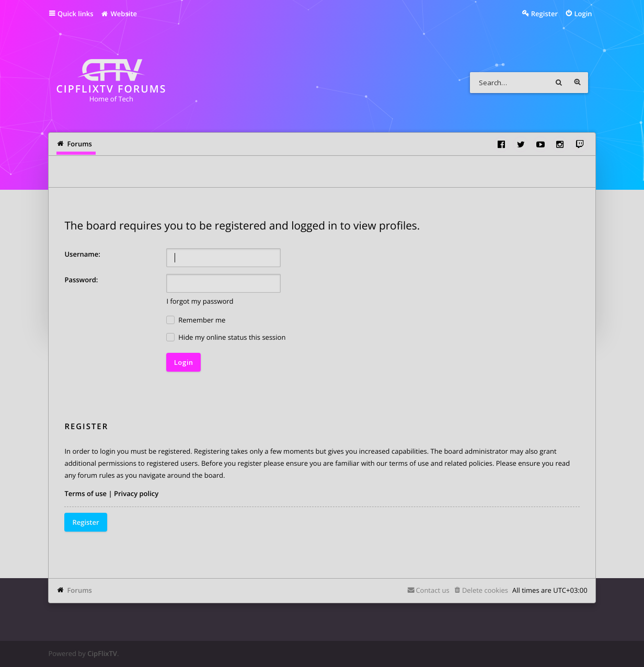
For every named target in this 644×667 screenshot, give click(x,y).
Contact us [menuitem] (432, 590)
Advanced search (578, 83)
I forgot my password (200, 301)
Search (559, 83)
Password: (81, 280)
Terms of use (85, 493)
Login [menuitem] (583, 14)
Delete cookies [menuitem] (485, 590)
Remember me (196, 320)
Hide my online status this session (226, 337)
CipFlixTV (102, 653)
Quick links (76, 14)
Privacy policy (136, 493)
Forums (79, 590)
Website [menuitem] (119, 14)
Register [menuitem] (544, 14)
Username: (82, 254)
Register (85, 522)
